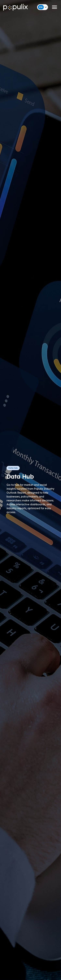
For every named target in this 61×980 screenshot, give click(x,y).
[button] (30, 7)
